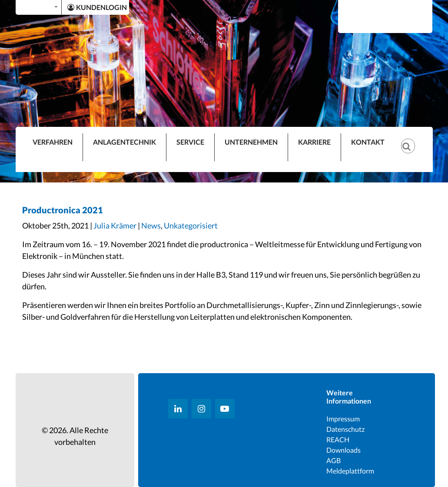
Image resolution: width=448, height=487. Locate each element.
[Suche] (412, 139)
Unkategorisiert (191, 225)
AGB (334, 460)
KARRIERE (314, 142)
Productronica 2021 (63, 210)
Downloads (343, 450)
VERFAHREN (53, 142)
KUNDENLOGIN (97, 7)
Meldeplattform (350, 471)
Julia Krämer (115, 225)
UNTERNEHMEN (251, 142)
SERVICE (190, 142)
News (151, 225)
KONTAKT (368, 142)
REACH (338, 439)
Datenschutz (345, 429)
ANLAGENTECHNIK (124, 142)
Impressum (343, 419)
